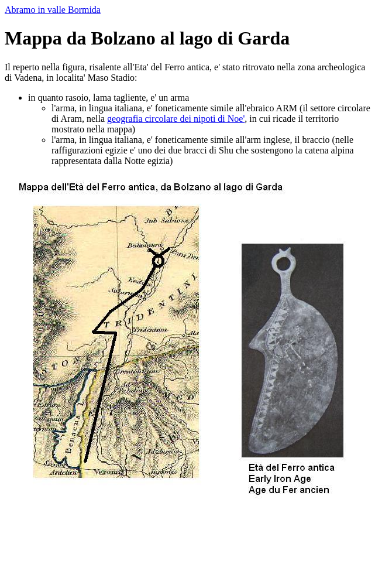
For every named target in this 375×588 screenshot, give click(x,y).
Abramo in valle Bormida (53, 10)
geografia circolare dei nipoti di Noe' (176, 119)
